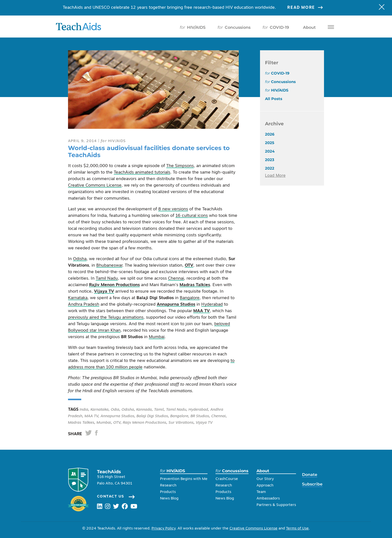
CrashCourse (227, 479)
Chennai (176, 279)
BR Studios (200, 416)
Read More (308, 8)
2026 (270, 134)
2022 (270, 168)
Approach (265, 486)
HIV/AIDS (193, 27)
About (308, 27)
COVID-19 (276, 27)
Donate (310, 475)
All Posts (274, 99)
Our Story (265, 479)
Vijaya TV (104, 292)
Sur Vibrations (181, 423)
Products (168, 492)
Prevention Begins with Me (184, 479)
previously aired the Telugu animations (106, 318)
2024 (270, 151)
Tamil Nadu (107, 279)
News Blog (169, 499)
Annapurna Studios (176, 305)
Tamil (159, 410)
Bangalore (190, 298)
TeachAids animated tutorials (142, 172)
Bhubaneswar (109, 265)
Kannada (144, 410)
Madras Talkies (195, 285)
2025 (270, 143)
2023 (270, 160)
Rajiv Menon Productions (114, 285)
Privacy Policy (163, 529)
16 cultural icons (192, 216)
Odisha (80, 259)
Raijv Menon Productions (144, 423)
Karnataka (78, 298)
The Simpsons (180, 166)
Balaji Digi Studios (152, 416)
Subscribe (312, 484)
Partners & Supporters (276, 505)
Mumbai (157, 337)
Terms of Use (297, 529)
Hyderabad (212, 305)
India (83, 410)
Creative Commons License (95, 185)
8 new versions (173, 209)
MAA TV (201, 311)
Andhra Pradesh (84, 305)
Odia (115, 410)
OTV (189, 265)
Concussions (234, 27)
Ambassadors (268, 499)
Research (168, 486)
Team (261, 492)
